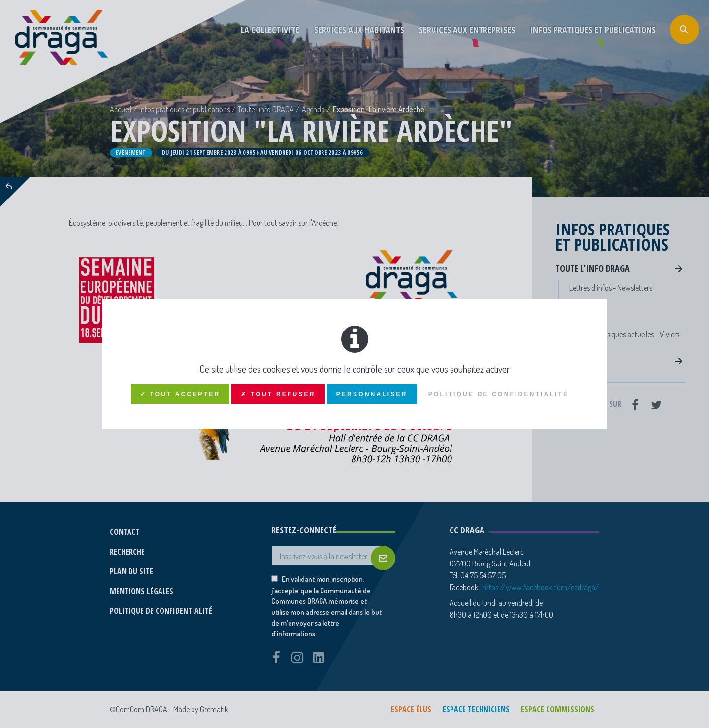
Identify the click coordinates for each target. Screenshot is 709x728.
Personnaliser (372, 394)
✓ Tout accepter (180, 394)
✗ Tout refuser (278, 394)
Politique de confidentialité (499, 394)
